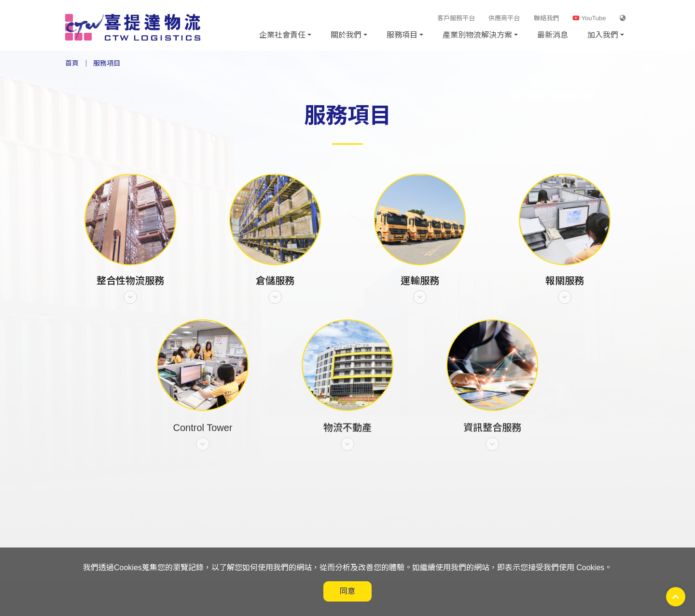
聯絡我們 (546, 18)
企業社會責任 (282, 35)
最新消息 (553, 35)
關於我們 (346, 35)
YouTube (589, 18)
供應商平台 (504, 18)
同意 (347, 591)
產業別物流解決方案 (477, 35)
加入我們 (603, 35)
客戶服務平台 (456, 18)
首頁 (72, 63)
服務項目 (402, 35)
